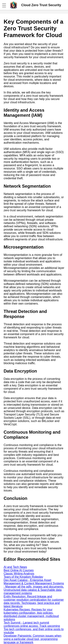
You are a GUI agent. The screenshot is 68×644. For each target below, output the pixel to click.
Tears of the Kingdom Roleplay (23, 577)
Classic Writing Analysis (19, 574)
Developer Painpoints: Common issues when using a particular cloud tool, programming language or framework (32, 639)
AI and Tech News (15, 567)
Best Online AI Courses (19, 570)
